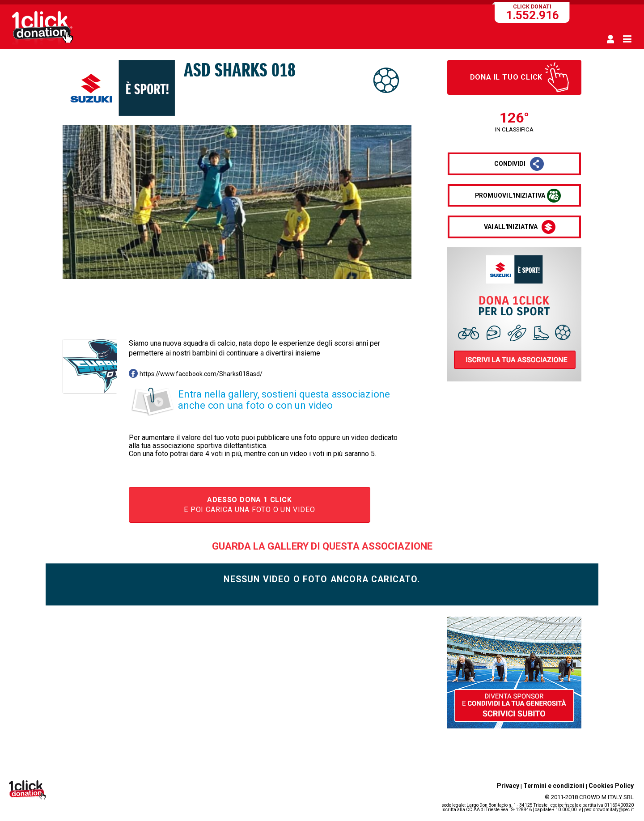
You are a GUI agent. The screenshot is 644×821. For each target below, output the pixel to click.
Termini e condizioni (554, 786)
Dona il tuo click (506, 77)
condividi (510, 164)
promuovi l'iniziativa (510, 195)
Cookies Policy (611, 786)
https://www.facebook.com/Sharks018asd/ (201, 374)
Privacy (508, 786)
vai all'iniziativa (511, 227)
